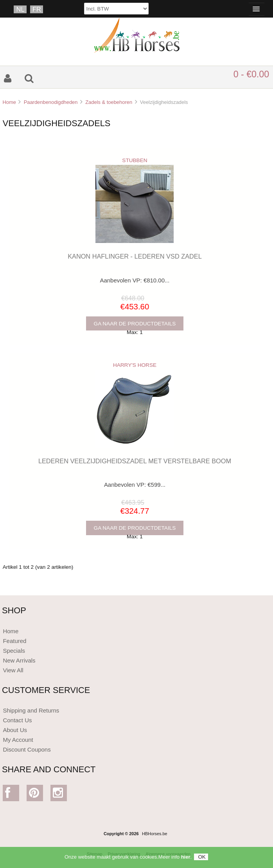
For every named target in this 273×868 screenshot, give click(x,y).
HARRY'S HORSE (135, 365)
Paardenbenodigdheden (51, 102)
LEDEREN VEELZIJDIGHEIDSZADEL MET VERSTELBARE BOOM (135, 461)
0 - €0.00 (251, 74)
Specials (14, 651)
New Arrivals (19, 660)
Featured (14, 641)
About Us (15, 730)
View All (13, 670)
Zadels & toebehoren (109, 102)
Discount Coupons (27, 749)
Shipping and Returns (31, 710)
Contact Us (17, 720)
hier (186, 859)
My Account (18, 740)
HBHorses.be (155, 834)
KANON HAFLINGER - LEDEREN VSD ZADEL (135, 256)
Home (9, 102)
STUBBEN (135, 160)
